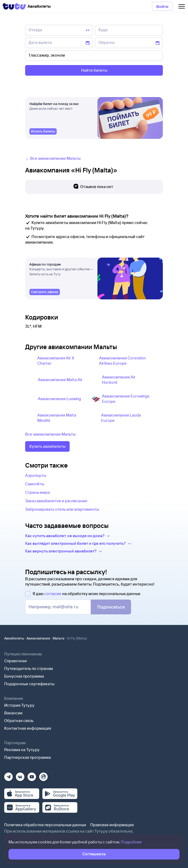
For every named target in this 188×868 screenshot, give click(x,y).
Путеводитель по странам (29, 668)
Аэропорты (36, 475)
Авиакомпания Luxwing (59, 399)
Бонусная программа (24, 676)
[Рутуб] (43, 775)
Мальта (59, 638)
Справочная (15, 661)
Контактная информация (28, 728)
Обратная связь (19, 721)
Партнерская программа (28, 757)
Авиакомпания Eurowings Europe (126, 399)
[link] (43, 131)
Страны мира (37, 492)
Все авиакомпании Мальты (50, 434)
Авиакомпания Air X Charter (56, 361)
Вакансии (13, 713)
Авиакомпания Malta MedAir (57, 418)
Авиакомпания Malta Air (60, 380)
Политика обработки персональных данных (45, 825)
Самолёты (35, 484)
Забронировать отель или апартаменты (62, 509)
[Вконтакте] (20, 775)
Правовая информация (112, 825)
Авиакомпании (38, 638)
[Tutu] (14, 6)
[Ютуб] (32, 775)
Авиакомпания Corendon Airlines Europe (122, 361)
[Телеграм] (8, 775)
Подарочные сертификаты (29, 684)
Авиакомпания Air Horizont (119, 380)
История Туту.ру (19, 705)
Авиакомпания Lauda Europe (121, 418)
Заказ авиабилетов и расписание (56, 501)
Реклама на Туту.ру (22, 750)
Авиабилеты (14, 638)
